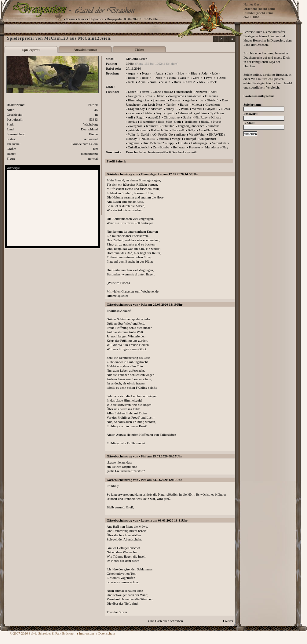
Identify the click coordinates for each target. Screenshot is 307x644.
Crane (157, 92)
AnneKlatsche (208, 130)
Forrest (144, 92)
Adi (130, 117)
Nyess (217, 122)
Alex (189, 82)
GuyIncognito (165, 113)
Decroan (175, 100)
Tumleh (171, 104)
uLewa (225, 109)
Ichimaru (152, 126)
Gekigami (134, 96)
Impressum (87, 633)
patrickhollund (137, 130)
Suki (164, 82)
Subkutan (168, 126)
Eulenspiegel (200, 143)
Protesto (194, 147)
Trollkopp (191, 122)
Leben (132, 92)
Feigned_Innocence (191, 126)
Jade (204, 73)
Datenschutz (107, 633)
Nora (145, 73)
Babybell (211, 109)
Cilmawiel (185, 113)
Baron (184, 104)
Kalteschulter (160, 130)
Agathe (190, 100)
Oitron (160, 96)
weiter (229, 621)
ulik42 (169, 92)
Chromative (172, 117)
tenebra (164, 139)
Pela (144, 304)
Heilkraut (179, 147)
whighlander (208, 139)
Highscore (96, 19)
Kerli (214, 92)
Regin (140, 117)
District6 (212, 100)
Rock (131, 78)
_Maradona (211, 147)
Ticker (139, 49)
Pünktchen (194, 96)
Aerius (132, 122)
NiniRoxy (201, 117)
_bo (201, 100)
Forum (70, 19)
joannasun (160, 100)
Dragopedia (114, 19)
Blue (181, 73)
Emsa (148, 96)
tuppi (171, 143)
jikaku (205, 122)
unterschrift (184, 92)
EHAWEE (216, 134)
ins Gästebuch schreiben (167, 621)
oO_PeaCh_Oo (163, 134)
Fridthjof (190, 139)
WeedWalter (197, 134)
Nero (159, 78)
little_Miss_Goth (169, 122)
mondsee (134, 113)
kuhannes (211, 96)
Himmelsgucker (138, 100)
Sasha (187, 117)
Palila (185, 109)
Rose (145, 78)
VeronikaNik (221, 143)
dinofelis (214, 126)
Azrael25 (154, 117)
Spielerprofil (31, 50)
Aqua (131, 73)
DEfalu (183, 143)
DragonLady (136, 109)
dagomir (133, 143)
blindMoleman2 (153, 143)
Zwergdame (176, 96)
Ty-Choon (217, 113)
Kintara (216, 117)
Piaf (144, 456)
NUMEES (148, 139)
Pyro (209, 78)
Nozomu (201, 92)
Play (225, 147)
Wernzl (197, 109)
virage (176, 139)
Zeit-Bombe (161, 147)
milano (181, 134)
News (82, 19)
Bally (191, 130)
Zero (196, 78)
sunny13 (172, 109)
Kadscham (155, 109)
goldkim (201, 113)
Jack (170, 73)
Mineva (197, 104)
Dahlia (148, 113)
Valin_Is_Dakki (138, 134)
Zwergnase (135, 126)
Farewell (178, 130)
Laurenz (146, 520)
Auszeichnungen (85, 49)
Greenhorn (212, 104)
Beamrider (147, 122)
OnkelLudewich (139, 147)
